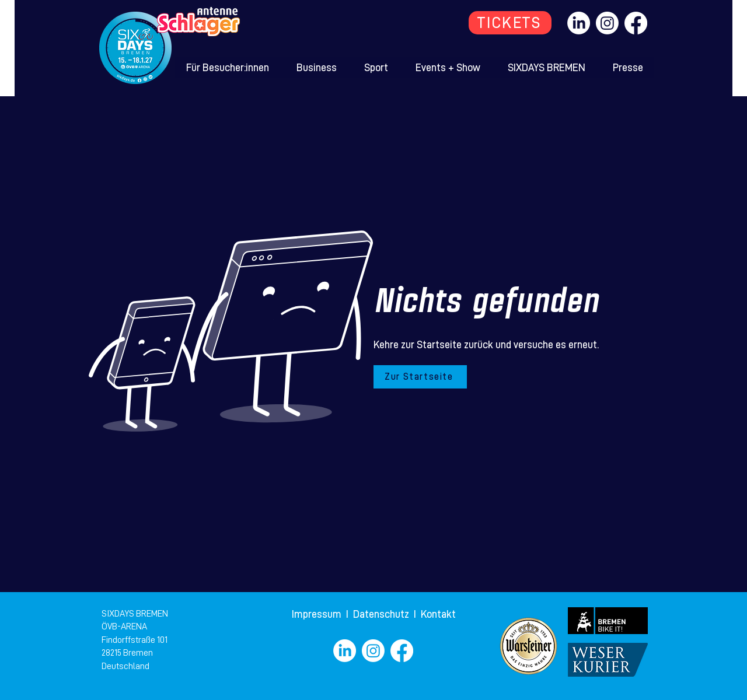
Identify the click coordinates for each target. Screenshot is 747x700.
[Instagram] (607, 23)
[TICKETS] (510, 23)
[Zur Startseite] (420, 377)
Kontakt (438, 614)
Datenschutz (382, 614)
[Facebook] (636, 23)
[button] (228, 68)
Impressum (318, 614)
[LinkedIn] (579, 23)
